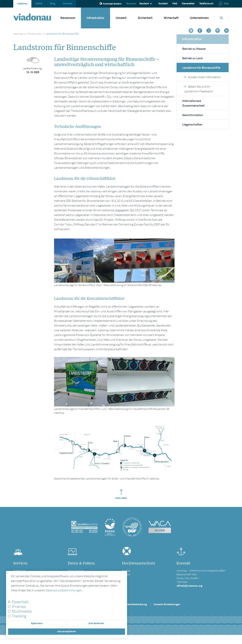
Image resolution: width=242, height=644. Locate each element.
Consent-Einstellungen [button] (167, 605)
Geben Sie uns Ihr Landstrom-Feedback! (199, 89)
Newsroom (68, 18)
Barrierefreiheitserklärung (132, 605)
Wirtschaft (171, 18)
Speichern (37, 623)
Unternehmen (199, 18)
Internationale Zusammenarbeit (193, 103)
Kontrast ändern (111, 4)
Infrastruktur (95, 18)
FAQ (175, 4)
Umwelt (121, 18)
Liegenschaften (192, 125)
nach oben (121, 494)
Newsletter (188, 4)
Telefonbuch (206, 4)
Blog (53, 4)
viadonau (22, 4)
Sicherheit (145, 18)
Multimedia (22, 611)
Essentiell (20, 602)
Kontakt (163, 4)
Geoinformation (193, 115)
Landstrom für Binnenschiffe (201, 68)
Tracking (19, 616)
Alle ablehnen (96, 623)
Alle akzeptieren (67, 632)
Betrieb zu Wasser (194, 49)
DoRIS (39, 4)
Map (223, 4)
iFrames (19, 607)
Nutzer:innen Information (202, 77)
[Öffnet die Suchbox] (222, 18)
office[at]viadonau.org (189, 586)
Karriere (68, 4)
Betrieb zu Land (192, 58)
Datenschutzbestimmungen (64, 591)
